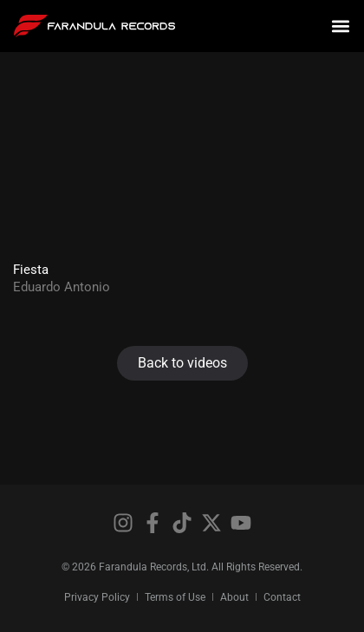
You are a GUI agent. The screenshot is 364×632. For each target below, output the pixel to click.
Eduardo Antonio (62, 287)
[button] (341, 26)
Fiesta (31, 270)
